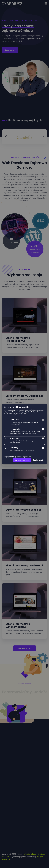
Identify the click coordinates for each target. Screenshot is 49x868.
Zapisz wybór (38, 460)
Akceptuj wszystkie (22, 460)
